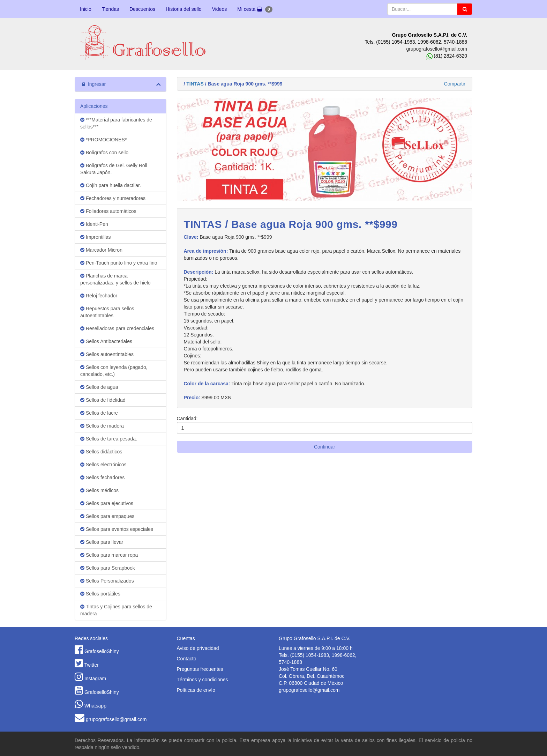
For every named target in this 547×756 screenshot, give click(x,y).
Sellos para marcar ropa (109, 555)
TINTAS (195, 84)
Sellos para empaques (107, 516)
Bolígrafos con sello (104, 153)
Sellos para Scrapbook (108, 568)
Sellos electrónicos (103, 465)
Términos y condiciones (203, 680)
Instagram (95, 679)
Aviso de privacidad (198, 648)
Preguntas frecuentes (200, 669)
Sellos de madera (102, 426)
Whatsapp (95, 706)
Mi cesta (255, 9)
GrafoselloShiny (102, 651)
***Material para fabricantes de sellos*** (116, 123)
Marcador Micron (101, 250)
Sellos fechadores (102, 477)
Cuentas (186, 638)
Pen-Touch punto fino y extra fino (119, 263)
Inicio (86, 9)
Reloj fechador (99, 296)
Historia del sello (184, 9)
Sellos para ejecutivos (107, 503)
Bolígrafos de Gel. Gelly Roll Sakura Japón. (114, 169)
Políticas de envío (196, 690)
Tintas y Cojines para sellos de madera (116, 610)
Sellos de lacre (99, 413)
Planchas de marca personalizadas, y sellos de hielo (115, 279)
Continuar (325, 447)
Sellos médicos (99, 490)
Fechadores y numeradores (113, 198)
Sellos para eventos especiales (117, 529)
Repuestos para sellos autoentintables (107, 312)
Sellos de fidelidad (103, 400)
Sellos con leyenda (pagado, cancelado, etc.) (114, 371)
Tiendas (110, 9)
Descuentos (142, 9)
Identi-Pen (94, 224)
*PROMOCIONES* (103, 140)
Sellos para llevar (102, 542)
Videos (220, 9)
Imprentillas (95, 237)
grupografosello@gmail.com (437, 49)
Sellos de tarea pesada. (109, 439)
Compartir (455, 84)
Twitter (92, 665)
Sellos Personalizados (107, 581)
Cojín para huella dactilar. (111, 185)
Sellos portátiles (100, 594)
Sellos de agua (99, 387)
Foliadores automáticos (108, 211)
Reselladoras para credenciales (117, 328)
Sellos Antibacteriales (106, 341)
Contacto (187, 659)
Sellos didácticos (101, 452)
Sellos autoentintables (107, 354)
